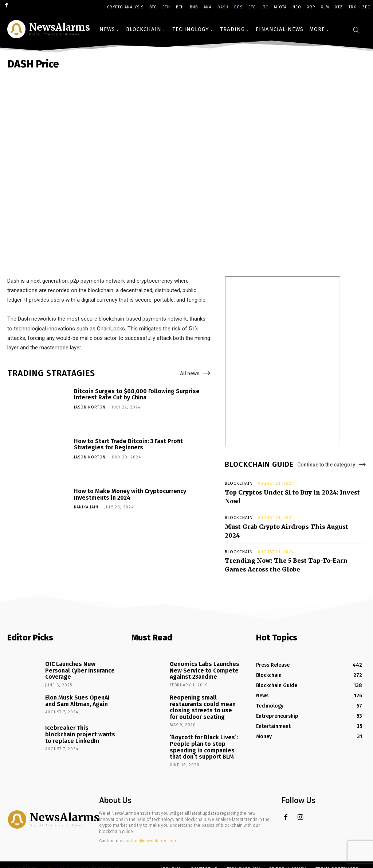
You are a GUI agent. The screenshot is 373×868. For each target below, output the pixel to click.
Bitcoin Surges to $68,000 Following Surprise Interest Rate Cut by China (137, 394)
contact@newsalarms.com (150, 807)
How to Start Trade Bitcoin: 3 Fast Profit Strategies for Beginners (128, 444)
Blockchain (237, 483)
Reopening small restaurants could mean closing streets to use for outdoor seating (201, 679)
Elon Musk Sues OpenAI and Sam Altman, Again (79, 672)
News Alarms (54, 835)
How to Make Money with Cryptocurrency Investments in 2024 (130, 494)
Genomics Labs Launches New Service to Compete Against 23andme (200, 645)
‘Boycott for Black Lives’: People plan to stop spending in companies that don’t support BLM (204, 715)
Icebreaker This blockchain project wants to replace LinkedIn (78, 705)
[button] (356, 30)
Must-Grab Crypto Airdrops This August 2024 (285, 515)
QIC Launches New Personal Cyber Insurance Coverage (79, 642)
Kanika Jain (86, 507)
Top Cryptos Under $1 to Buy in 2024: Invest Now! (290, 491)
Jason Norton (90, 407)
